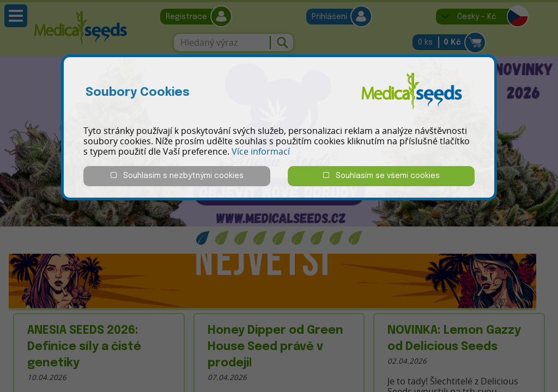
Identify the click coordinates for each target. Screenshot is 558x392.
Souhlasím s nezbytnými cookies (177, 176)
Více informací (261, 151)
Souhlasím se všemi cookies (381, 176)
